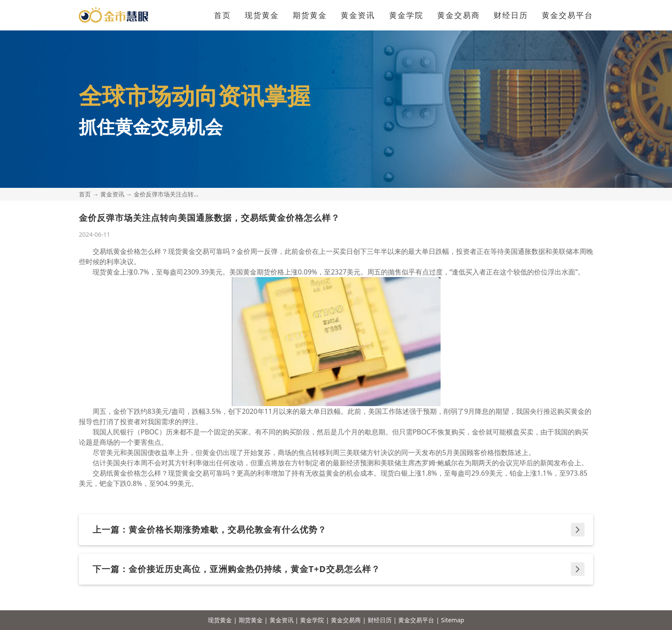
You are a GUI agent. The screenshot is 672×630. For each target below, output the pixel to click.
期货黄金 (310, 15)
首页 (222, 15)
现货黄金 (262, 15)
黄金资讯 (358, 15)
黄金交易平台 (567, 15)
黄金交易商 (459, 15)
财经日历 (511, 15)
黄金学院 (406, 15)
